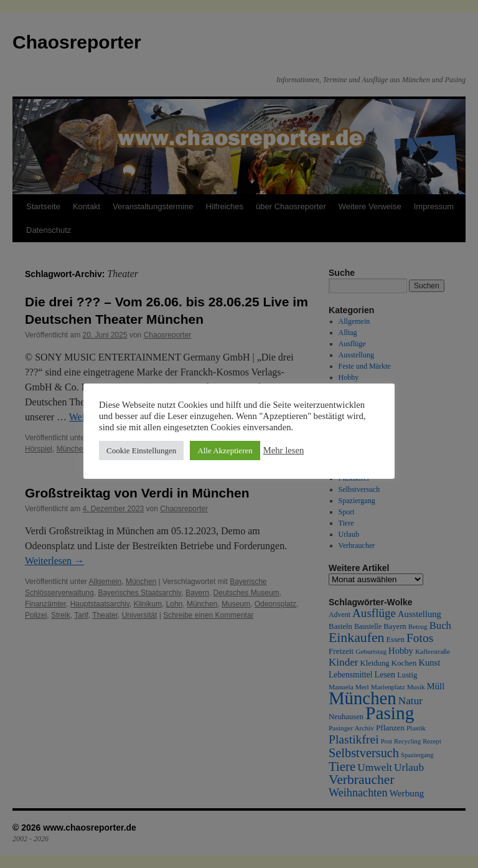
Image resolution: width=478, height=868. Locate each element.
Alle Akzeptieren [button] (225, 451)
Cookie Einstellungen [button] (141, 451)
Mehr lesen (284, 450)
